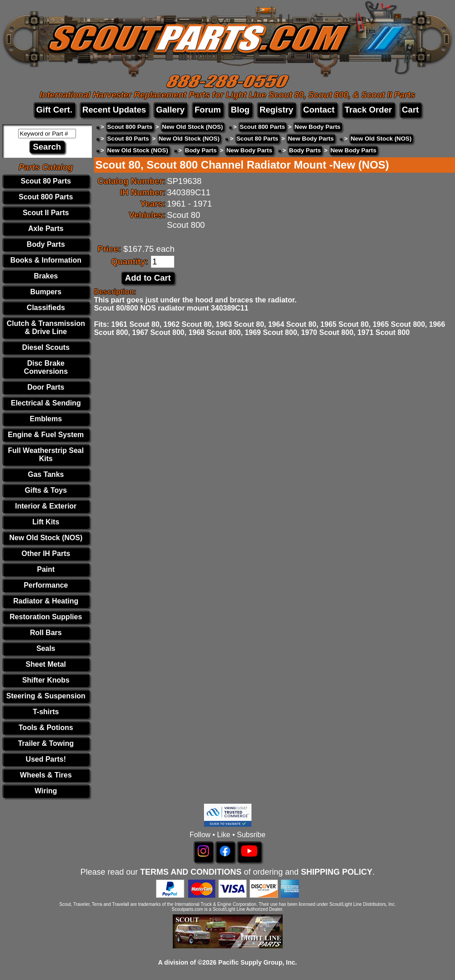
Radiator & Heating (46, 601)
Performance (46, 585)
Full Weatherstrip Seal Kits (46, 455)
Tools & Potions (46, 728)
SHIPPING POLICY (337, 872)
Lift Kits (46, 522)
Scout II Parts (46, 213)
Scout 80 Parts (46, 181)
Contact (319, 110)
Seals (46, 648)
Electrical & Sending (46, 403)
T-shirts (46, 712)
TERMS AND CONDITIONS (191, 872)
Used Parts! (46, 759)
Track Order (368, 110)
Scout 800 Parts (46, 197)
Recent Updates (114, 110)
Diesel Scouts (46, 347)
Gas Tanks (46, 474)
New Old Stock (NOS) (46, 538)
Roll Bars (46, 633)
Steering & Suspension (46, 696)
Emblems (46, 419)
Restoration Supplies (46, 617)
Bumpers (46, 292)
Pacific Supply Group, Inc (257, 962)
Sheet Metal (46, 664)
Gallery (170, 110)
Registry (277, 110)
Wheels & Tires (46, 775)
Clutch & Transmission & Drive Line (46, 327)
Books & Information (46, 260)
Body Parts (46, 244)
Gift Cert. (54, 110)
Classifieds (46, 308)
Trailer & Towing (46, 743)
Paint (46, 569)
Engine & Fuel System (46, 435)
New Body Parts (317, 127)
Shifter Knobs (46, 680)
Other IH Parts (46, 554)
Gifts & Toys (46, 490)
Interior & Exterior (46, 506)
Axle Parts (46, 229)
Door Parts (46, 387)
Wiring (46, 791)
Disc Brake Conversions (46, 367)
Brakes (46, 276)
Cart (410, 110)
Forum (208, 110)
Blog (240, 110)
